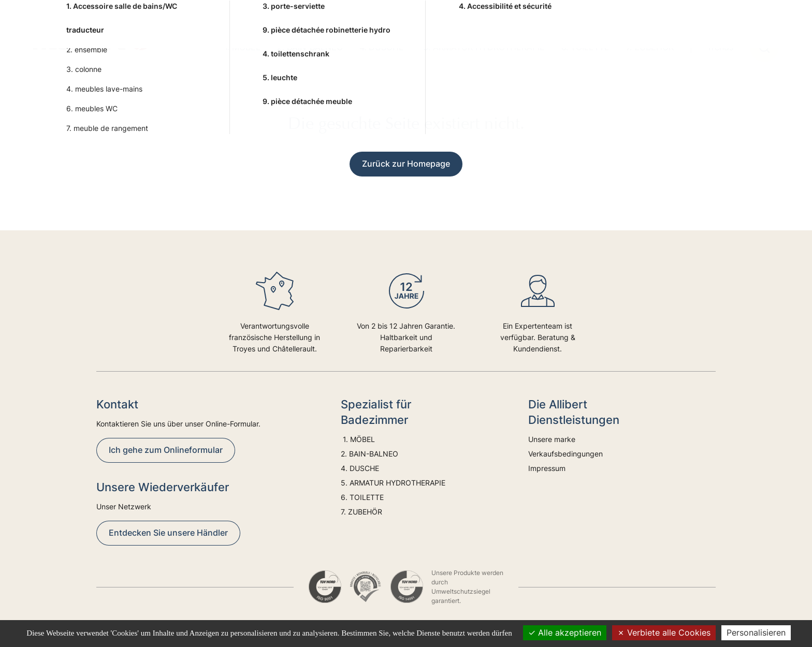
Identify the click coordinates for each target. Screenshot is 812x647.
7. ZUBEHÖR (650, 47)
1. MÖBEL (241, 47)
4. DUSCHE (383, 47)
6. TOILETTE (585, 47)
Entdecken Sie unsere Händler (168, 533)
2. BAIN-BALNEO (310, 47)
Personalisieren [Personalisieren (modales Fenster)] (756, 633)
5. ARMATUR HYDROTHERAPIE (484, 47)
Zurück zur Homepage (406, 164)
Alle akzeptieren (565, 633)
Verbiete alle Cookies (664, 633)
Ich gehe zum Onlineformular (166, 450)
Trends (720, 47)
